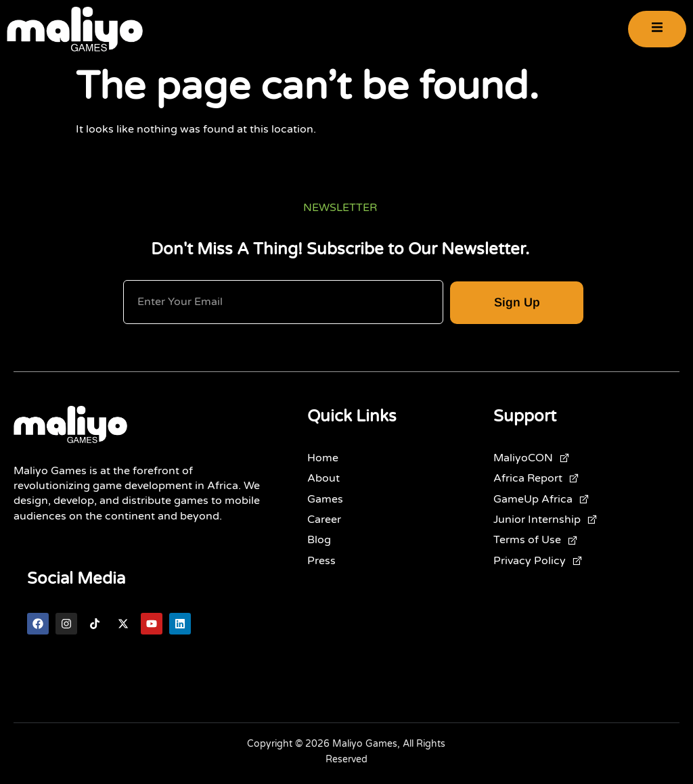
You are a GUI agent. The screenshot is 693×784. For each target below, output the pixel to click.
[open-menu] (657, 29)
